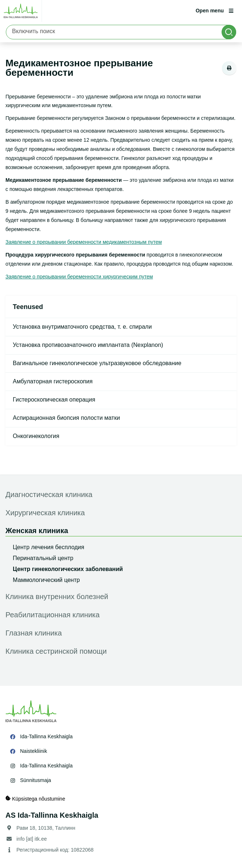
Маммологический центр (46, 580)
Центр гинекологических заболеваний (68, 569)
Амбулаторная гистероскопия (53, 381)
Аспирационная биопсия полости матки (66, 418)
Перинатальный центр (43, 558)
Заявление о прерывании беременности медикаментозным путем (84, 242)
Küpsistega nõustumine (35, 799)
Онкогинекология (36, 436)
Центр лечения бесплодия (49, 547)
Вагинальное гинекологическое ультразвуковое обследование (97, 363)
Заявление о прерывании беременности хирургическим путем (79, 277)
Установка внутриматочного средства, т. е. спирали (82, 327)
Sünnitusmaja (36, 780)
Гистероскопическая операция (54, 400)
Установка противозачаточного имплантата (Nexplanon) (88, 345)
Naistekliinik (34, 751)
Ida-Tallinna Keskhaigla (46, 736)
